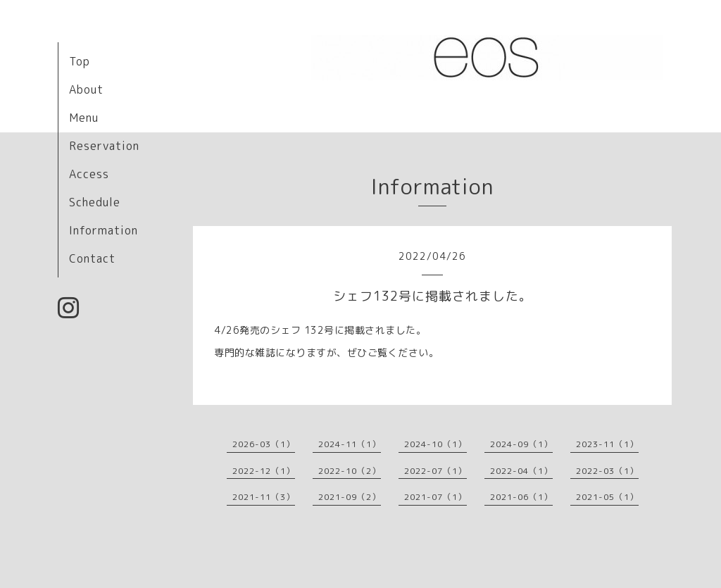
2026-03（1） (264, 444)
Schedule (95, 202)
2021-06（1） (521, 497)
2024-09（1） (521, 444)
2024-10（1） (435, 444)
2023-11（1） (607, 444)
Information (104, 230)
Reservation (104, 146)
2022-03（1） (607, 471)
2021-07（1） (435, 497)
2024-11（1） (350, 444)
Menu (84, 118)
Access (89, 174)
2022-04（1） (521, 471)
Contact (92, 258)
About (86, 89)
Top (80, 61)
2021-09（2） (350, 497)
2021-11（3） (264, 497)
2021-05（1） (607, 497)
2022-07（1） (435, 471)
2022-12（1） (264, 471)
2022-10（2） (350, 471)
